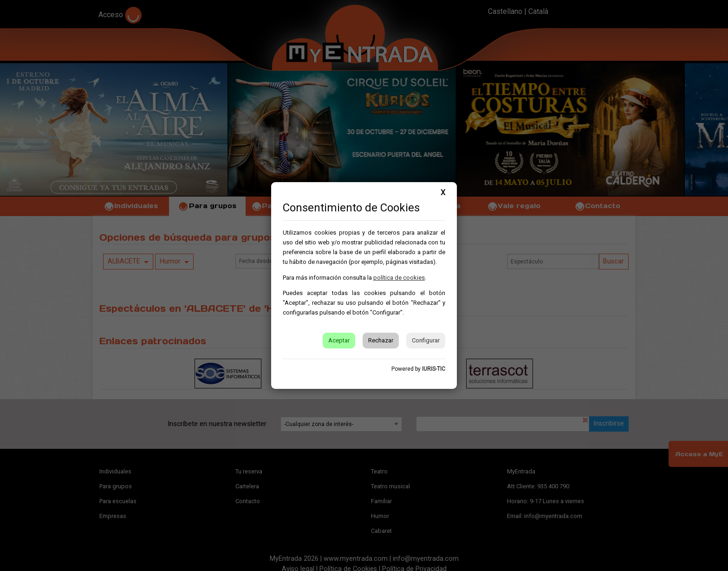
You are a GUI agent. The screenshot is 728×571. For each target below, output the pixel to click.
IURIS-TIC (434, 369)
